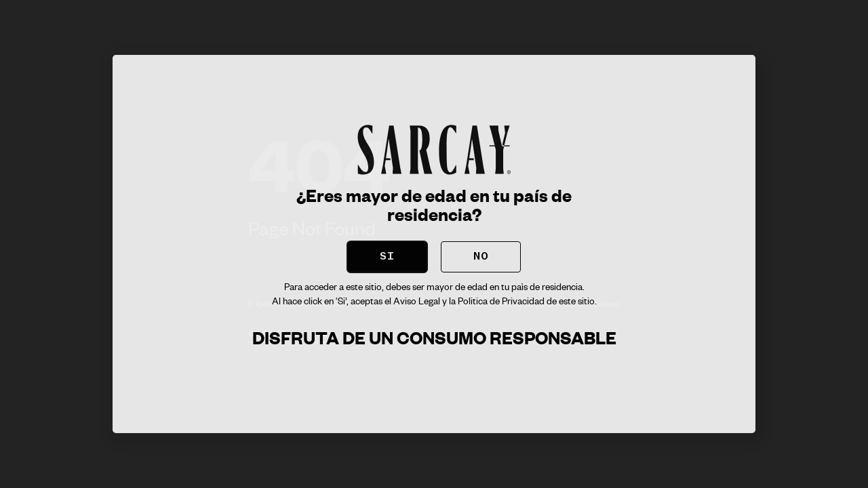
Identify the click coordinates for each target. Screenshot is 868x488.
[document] (434, 244)
